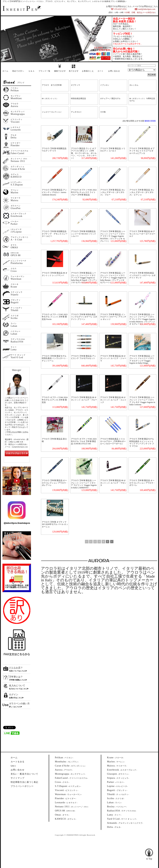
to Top (149, 850)
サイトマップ (18, 778)
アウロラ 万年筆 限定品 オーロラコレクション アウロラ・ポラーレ (142, 483)
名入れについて (17, 686)
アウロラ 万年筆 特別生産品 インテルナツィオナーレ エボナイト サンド (142, 275)
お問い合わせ (114, 71)
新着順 (153, 121)
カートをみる (18, 762)
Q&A (13, 766)
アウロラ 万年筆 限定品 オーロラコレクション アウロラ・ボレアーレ (55, 483)
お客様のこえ (88, 71)
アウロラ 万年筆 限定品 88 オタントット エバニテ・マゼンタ (113, 483)
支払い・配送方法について (24, 774)
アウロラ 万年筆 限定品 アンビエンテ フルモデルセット (84, 357)
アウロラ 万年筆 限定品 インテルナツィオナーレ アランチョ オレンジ (113, 317)
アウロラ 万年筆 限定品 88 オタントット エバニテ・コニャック (113, 400)
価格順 (147, 121)
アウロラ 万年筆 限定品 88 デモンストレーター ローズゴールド (142, 234)
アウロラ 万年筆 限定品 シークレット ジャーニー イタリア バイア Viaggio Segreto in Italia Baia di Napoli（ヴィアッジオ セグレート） (84, 278)
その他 (103, 112)
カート (100, 71)
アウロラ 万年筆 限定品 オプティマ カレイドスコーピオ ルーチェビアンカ (142, 151)
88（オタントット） (50, 98)
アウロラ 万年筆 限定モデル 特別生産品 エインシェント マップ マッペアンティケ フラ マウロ (142, 443)
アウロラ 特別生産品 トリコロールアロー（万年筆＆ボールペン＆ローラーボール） (113, 441)
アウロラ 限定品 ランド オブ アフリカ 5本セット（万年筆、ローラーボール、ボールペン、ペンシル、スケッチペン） (84, 153)
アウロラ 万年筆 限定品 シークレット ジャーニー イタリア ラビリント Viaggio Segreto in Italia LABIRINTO (84, 484)
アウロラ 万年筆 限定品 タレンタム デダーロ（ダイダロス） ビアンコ (142, 192)
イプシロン (105, 85)
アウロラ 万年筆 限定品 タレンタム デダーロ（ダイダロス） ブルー (113, 192)
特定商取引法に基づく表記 (24, 782)
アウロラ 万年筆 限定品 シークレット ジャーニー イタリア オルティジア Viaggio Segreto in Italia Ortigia (142, 360)
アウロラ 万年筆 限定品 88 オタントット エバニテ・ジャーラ (113, 358)
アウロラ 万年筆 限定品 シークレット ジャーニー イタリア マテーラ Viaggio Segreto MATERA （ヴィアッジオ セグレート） (113, 236)
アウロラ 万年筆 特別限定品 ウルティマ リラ (54, 150)
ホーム (5, 71)
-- (64, 758)
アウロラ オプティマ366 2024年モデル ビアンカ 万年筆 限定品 (55, 400)
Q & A (31, 71)
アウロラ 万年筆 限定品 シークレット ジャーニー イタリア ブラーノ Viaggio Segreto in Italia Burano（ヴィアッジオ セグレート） (113, 278)
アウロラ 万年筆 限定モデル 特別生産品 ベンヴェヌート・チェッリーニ (55, 358)
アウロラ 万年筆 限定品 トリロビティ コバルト (113, 150)
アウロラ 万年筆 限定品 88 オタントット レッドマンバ (55, 274)
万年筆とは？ (16, 677)
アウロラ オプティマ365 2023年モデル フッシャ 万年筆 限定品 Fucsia (55, 317)
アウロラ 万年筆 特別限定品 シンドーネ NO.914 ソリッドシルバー (84, 234)
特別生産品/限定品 (78, 98)
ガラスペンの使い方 (19, 704)
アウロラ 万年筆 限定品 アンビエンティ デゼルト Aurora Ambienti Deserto (54, 192)
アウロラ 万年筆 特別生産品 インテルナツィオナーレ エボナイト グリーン (84, 317)
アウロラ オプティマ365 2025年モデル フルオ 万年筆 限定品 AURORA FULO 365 (84, 441)
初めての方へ (18, 71)
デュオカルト (76, 112)
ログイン (14, 695)
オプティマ (75, 85)
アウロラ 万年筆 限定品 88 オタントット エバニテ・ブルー (84, 399)
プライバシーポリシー (22, 786)
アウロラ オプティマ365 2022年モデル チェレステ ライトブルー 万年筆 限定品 (84, 192)
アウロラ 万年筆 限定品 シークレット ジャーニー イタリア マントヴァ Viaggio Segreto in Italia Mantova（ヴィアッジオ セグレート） (142, 319)
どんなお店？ (16, 668)
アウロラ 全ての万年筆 (52, 85)
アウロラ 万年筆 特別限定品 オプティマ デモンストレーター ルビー (55, 234)
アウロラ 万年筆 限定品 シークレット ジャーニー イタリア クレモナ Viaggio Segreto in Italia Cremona (142, 401)
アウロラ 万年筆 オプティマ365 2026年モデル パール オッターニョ (55, 524)
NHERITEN (20, 10)
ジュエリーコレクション (52, 112)
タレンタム (134, 85)
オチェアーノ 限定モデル (110, 98)
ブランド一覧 (44, 71)
